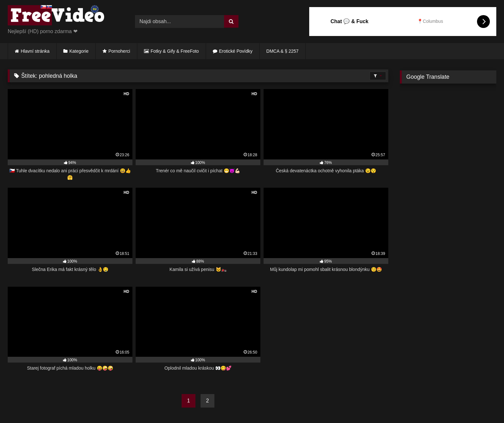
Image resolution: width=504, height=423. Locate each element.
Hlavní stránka (35, 51)
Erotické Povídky (236, 51)
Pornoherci (119, 51)
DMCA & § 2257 (283, 51)
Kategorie (79, 51)
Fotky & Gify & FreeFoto (175, 51)
